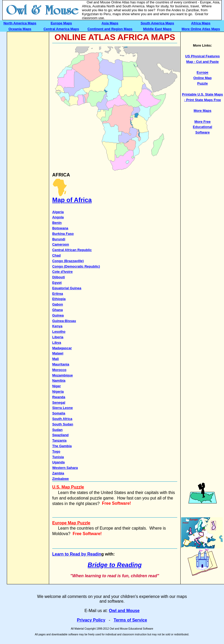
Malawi (58, 353)
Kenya (57, 326)
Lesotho (59, 332)
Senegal (59, 402)
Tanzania (59, 440)
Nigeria (58, 392)
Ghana (58, 310)
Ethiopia (59, 299)
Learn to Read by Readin (77, 554)
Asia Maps (110, 23)
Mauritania (61, 364)
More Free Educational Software (203, 127)
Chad (57, 255)
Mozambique (63, 375)
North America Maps (20, 23)
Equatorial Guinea (67, 288)
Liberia (58, 337)
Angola (58, 217)
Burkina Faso (63, 234)
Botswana (60, 228)
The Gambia (62, 446)
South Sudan (63, 424)
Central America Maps (61, 29)
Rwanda (59, 397)
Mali (56, 359)
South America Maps (157, 23)
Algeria (58, 212)
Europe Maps (61, 23)
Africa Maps (201, 23)
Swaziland (61, 435)
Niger (57, 386)
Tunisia (58, 457)
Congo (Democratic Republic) (76, 266)
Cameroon (61, 244)
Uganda (59, 462)
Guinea (58, 315)
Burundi (59, 239)
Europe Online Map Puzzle (203, 78)
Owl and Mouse (124, 611)
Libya (57, 343)
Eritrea (58, 294)
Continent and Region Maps (110, 29)
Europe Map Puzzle (71, 523)
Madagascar (62, 348)
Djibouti (59, 277)
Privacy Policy (91, 620)
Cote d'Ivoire (62, 272)
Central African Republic (72, 250)
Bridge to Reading (115, 565)
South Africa (62, 419)
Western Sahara (65, 468)
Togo (56, 451)
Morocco (59, 370)
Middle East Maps (157, 29)
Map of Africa (72, 200)
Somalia (59, 413)
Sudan (58, 430)
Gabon (58, 304)
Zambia (58, 473)
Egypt (57, 283)
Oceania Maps (20, 29)
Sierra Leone (63, 408)
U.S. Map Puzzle (68, 487)
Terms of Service (130, 620)
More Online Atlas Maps (201, 29)
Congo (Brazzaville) (68, 261)
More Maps (203, 111)
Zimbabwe (61, 479)
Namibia (59, 381)
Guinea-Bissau (64, 321)
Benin (57, 223)
